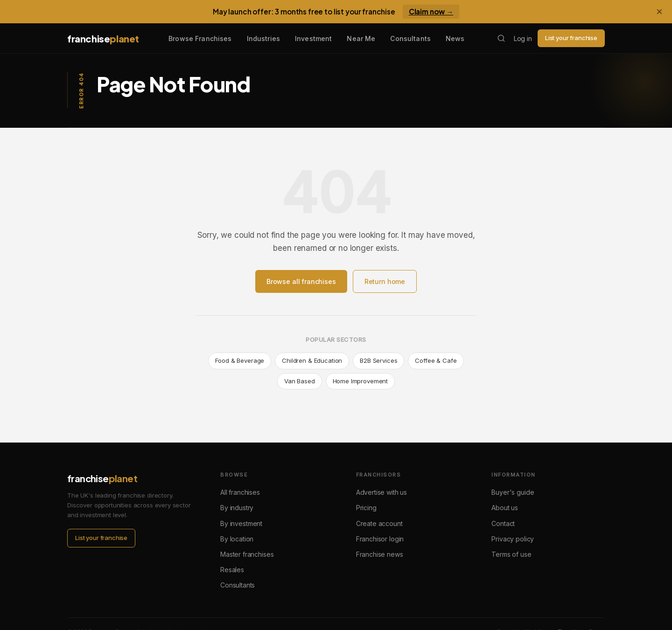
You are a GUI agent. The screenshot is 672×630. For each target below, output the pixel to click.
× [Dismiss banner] (659, 12)
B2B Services (378, 360)
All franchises (240, 492)
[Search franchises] (501, 38)
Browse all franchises (301, 281)
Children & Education (312, 360)
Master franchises (247, 554)
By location (237, 539)
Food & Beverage (240, 360)
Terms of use (511, 554)
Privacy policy (513, 539)
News (455, 38)
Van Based (300, 381)
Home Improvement (360, 381)
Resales (232, 570)
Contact (503, 523)
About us (505, 508)
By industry (237, 508)
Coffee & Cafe (436, 360)
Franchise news (380, 554)
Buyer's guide (513, 492)
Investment (313, 38)
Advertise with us (381, 492)
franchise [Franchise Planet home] (103, 38)
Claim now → (431, 11)
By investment (241, 523)
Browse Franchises (200, 38)
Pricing (366, 508)
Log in (523, 38)
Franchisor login (380, 539)
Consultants (410, 38)
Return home (385, 281)
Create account (379, 523)
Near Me (361, 38)
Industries (263, 38)
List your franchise (571, 38)
